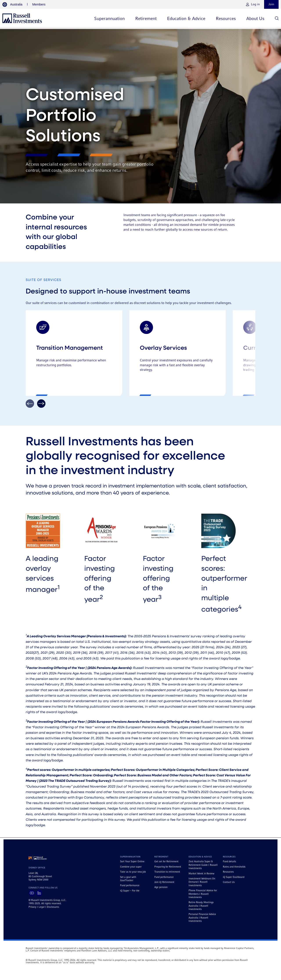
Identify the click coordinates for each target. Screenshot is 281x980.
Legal (42, 909)
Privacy (32, 909)
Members (39, 4)
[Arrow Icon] (41, 406)
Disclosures (53, 909)
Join (271, 4)
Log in (255, 4)
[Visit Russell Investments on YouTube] (32, 895)
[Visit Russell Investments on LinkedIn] (39, 895)
